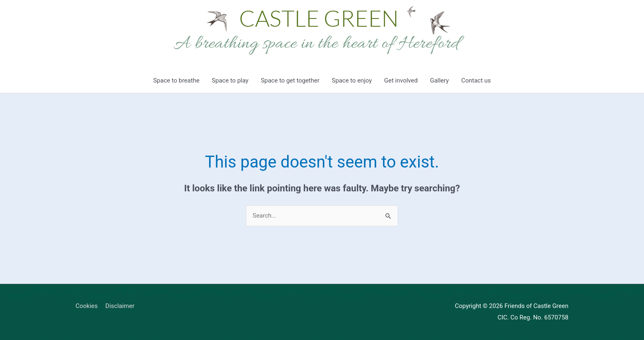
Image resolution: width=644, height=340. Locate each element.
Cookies (87, 306)
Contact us (476, 80)
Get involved (401, 80)
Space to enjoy (352, 80)
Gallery (439, 80)
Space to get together (290, 80)
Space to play (230, 80)
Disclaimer (120, 306)
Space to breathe (176, 80)
